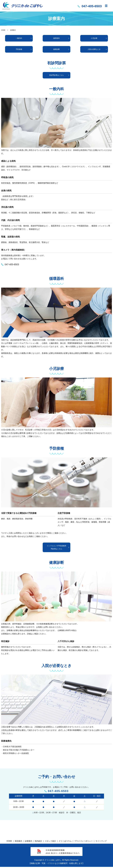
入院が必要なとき (94, 50)
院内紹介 (39, 842)
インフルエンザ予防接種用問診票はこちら (56, 548)
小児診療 (94, 38)
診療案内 (28, 842)
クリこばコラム (65, 842)
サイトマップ (101, 842)
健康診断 (56, 50)
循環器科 (56, 38)
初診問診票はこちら (57, 76)
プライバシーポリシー (83, 842)
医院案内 (18, 842)
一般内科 (19, 38)
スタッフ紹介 (51, 842)
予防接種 (19, 50)
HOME (3, 30)
